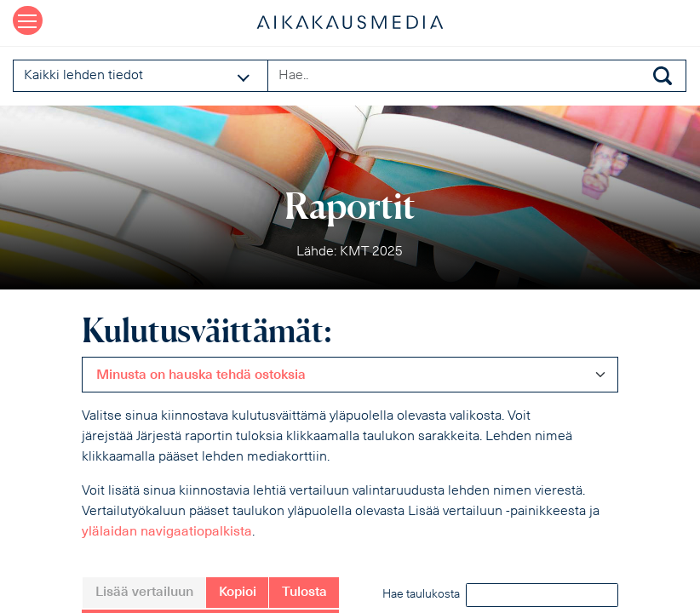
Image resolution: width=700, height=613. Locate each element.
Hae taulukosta (500, 595)
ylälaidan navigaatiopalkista (167, 532)
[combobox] (350, 375)
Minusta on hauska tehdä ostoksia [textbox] (201, 375)
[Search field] (477, 76)
